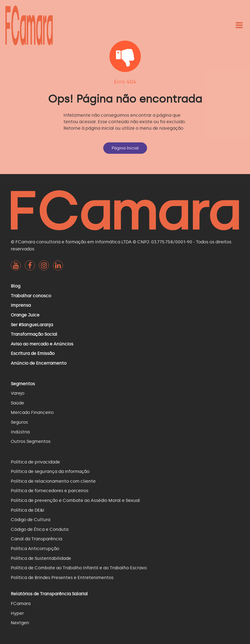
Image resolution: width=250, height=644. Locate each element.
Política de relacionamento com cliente (53, 481)
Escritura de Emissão (33, 353)
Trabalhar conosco (31, 296)
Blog (16, 286)
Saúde (17, 403)
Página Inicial (125, 148)
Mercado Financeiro (32, 412)
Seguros (19, 422)
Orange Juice (25, 315)
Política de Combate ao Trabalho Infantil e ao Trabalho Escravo (79, 568)
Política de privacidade (35, 462)
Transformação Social (34, 334)
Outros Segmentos (31, 441)
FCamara (21, 604)
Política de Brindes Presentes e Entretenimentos (62, 578)
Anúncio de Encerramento (39, 363)
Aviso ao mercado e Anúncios (42, 344)
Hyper (17, 613)
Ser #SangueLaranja (32, 325)
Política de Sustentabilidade (41, 558)
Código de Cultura (31, 520)
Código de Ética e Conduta (40, 529)
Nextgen (20, 623)
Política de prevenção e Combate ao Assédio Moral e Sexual (75, 500)
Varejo (18, 393)
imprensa (21, 305)
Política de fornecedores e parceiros (50, 491)
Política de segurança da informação (50, 471)
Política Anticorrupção (35, 549)
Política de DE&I (28, 510)
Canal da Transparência (36, 539)
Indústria (20, 432)
